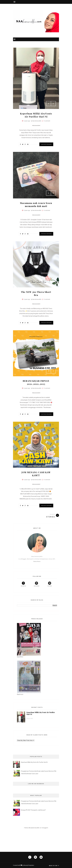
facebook (23, 584)
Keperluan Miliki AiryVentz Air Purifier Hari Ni (41, 713)
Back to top (54, 866)
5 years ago (27, 121)
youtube (50, 584)
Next (53, 104)
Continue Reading (46, 144)
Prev (49, 104)
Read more (20, 694)
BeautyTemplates (29, 865)
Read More (37, 561)
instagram (36, 584)
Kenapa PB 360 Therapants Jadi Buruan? (33, 810)
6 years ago (27, 388)
